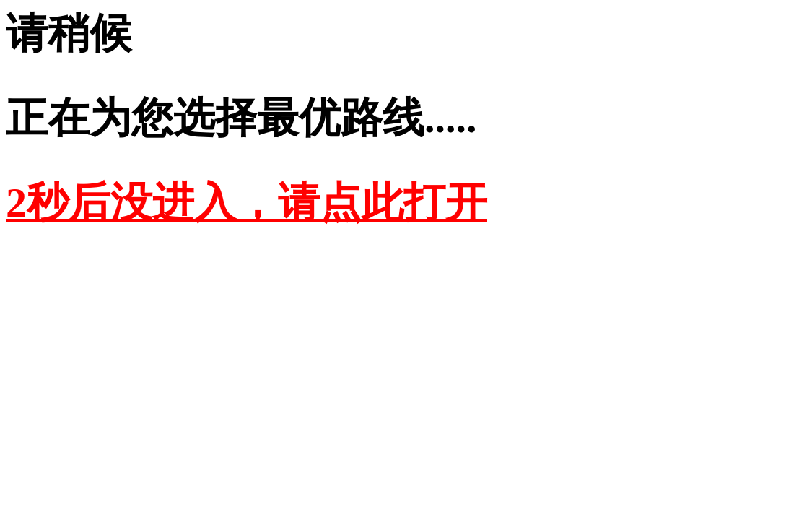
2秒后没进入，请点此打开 (246, 203)
